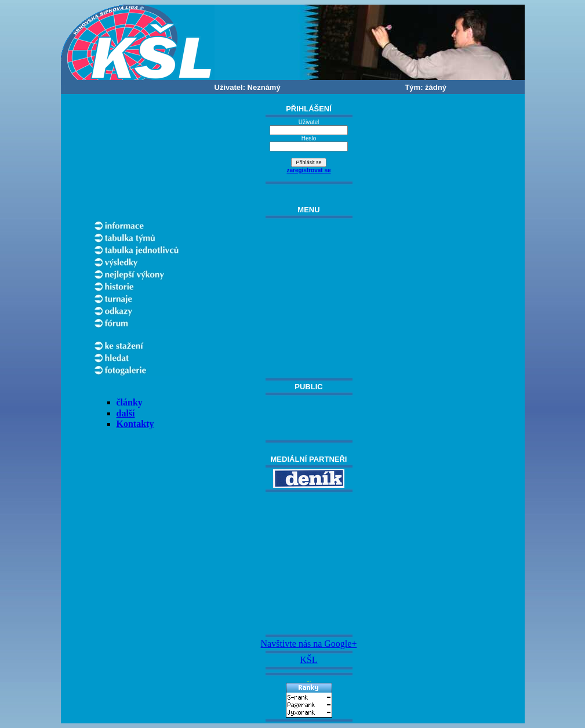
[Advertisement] (309, 563)
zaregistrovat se (308, 170)
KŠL (308, 660)
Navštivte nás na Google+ (309, 644)
